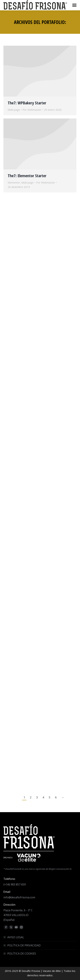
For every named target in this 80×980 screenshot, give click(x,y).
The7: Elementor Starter (27, 176)
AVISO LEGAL (16, 937)
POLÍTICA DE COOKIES (22, 954)
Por (32, 110)
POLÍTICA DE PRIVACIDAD (24, 945)
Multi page (14, 110)
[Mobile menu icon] (74, 5)
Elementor (14, 182)
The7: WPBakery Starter (27, 103)
